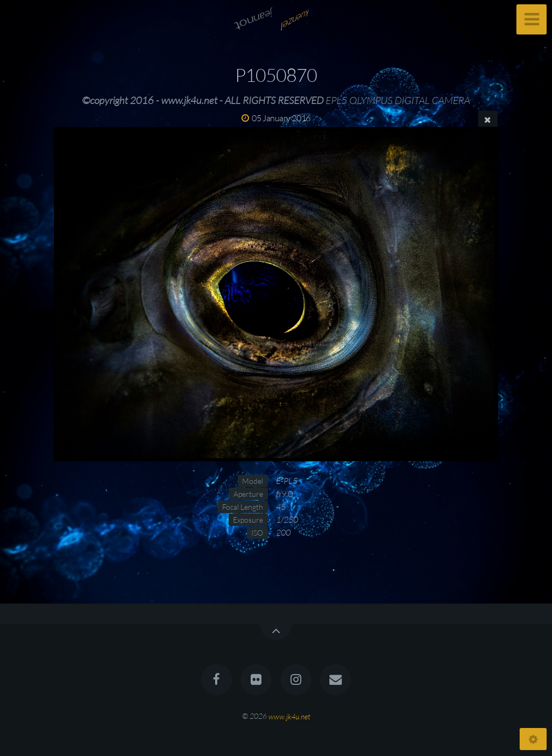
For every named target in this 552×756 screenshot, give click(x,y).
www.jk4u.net (289, 716)
